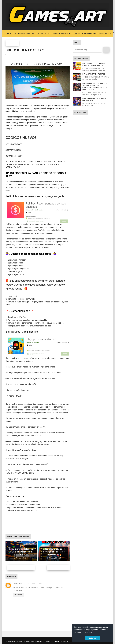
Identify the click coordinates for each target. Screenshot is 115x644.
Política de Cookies (42, 642)
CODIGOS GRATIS (44, 33)
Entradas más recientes (21, 567)
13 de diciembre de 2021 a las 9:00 (31, 584)
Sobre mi (55, 642)
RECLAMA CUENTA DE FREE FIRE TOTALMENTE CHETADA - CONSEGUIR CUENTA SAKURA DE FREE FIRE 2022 (95, 87)
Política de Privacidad (14, 642)
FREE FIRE (12, 43)
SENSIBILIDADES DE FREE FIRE (25, 33)
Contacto (65, 642)
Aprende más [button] (87, 633)
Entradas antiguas (58, 567)
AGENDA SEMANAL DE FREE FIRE (85, 33)
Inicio (9, 33)
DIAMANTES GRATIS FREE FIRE (94, 74)
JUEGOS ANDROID (105, 33)
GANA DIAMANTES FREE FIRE (62, 33)
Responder (18, 595)
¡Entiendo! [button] (93, 638)
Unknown (16, 584)
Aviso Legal (29, 642)
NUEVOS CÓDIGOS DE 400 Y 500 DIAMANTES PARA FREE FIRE (94, 64)
